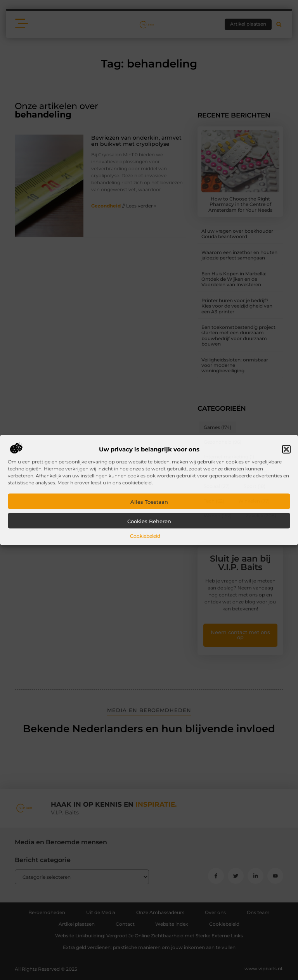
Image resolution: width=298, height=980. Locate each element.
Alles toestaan (149, 502)
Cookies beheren (149, 521)
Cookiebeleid (145, 536)
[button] (286, 449)
